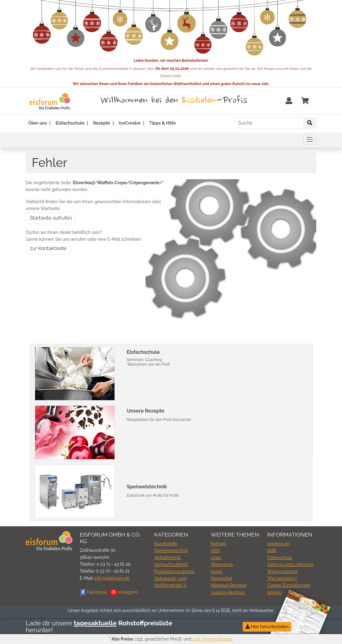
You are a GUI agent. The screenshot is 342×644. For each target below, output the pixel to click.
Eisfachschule (70, 123)
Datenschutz (280, 558)
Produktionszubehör (175, 572)
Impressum (279, 544)
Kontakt (218, 544)
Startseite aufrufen (51, 218)
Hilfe (215, 550)
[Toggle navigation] (310, 139)
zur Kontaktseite (48, 248)
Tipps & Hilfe (162, 123)
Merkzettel (221, 578)
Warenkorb (222, 564)
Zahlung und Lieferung (290, 564)
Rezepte (102, 123)
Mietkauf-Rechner (229, 585)
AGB (272, 550)
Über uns (38, 123)
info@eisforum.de (112, 578)
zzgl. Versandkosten (212, 639)
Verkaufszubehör (171, 564)
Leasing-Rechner (228, 592)
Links (216, 558)
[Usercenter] (289, 101)
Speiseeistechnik (171, 550)
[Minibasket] (305, 101)
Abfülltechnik (168, 558)
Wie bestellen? (282, 578)
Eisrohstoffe (166, 544)
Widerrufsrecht (282, 572)
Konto (217, 572)
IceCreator (130, 123)
